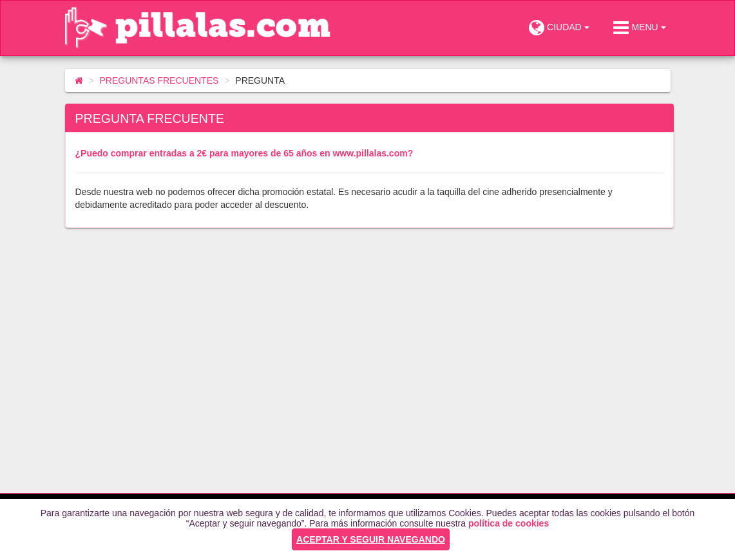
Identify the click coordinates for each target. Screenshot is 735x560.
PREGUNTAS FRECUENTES (159, 80)
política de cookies (509, 523)
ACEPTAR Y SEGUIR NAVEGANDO (371, 539)
